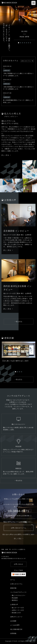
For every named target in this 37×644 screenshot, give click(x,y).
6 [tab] (28, 43)
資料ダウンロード (16, 617)
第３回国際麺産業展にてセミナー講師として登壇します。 (18, 101)
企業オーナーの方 (18, 610)
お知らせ (7, 70)
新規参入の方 (16, 613)
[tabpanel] (18, 16)
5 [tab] (26, 43)
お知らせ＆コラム (16, 584)
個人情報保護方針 (16, 629)
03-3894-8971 (18, 511)
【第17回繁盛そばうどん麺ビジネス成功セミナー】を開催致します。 (18, 74)
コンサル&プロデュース (18, 592)
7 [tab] (30, 43)
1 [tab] (19, 43)
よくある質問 (15, 625)
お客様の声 (14, 605)
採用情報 (13, 633)
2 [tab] (21, 43)
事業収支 (15, 600)
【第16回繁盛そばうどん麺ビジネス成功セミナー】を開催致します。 (18, 88)
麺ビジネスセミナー (19, 595)
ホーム (13, 580)
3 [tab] (22, 43)
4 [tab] (24, 43)
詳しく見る (6, 155)
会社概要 (13, 621)
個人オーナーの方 (18, 608)
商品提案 (15, 598)
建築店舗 (13, 588)
